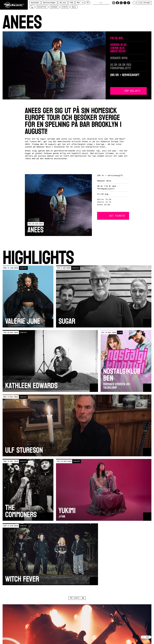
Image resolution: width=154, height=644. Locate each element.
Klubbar (54, 7)
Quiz (74, 7)
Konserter (42, 7)
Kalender (35, 3)
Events (65, 7)
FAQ (71, 3)
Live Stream (144, 3)
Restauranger (49, 3)
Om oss (63, 3)
